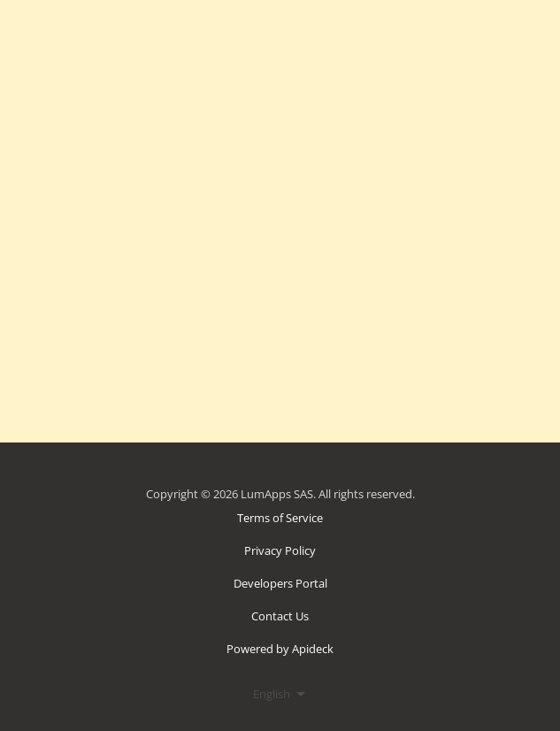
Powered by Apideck (280, 649)
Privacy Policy (280, 550)
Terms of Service (280, 518)
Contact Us (280, 616)
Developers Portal (280, 583)
